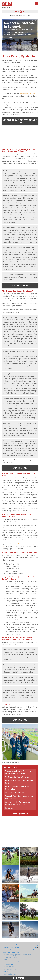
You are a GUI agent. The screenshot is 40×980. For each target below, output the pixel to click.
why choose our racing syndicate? (18, 777)
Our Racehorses (9, 964)
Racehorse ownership (11, 945)
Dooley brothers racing (11, 947)
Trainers (6, 972)
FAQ (6, 959)
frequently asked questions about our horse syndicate (19, 797)
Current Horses (10, 967)
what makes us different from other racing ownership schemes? (18, 772)
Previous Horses (10, 969)
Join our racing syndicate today (20, 121)
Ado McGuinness (11, 974)
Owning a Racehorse (12, 957)
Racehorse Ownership (11, 952)
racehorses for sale (27, 94)
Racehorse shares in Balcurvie (14, 962)
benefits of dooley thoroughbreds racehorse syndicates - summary (17, 803)
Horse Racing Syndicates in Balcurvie (18, 955)
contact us (9, 808)
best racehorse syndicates (15, 793)
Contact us (20, 468)
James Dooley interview (13, 950)
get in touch (20, 286)
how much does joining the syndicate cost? (19, 782)
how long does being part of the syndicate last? (17, 788)
